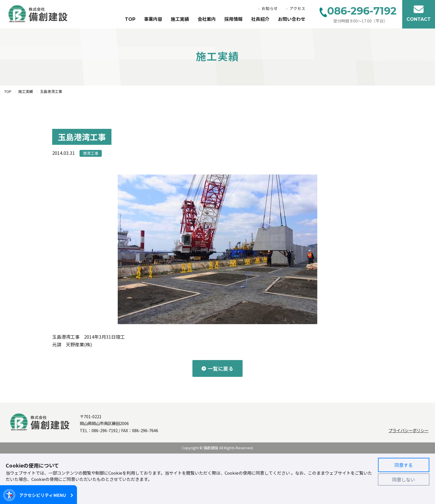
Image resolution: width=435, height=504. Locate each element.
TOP (130, 19)
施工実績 (180, 19)
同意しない (404, 479)
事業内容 (153, 19)
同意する (404, 465)
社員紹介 (260, 19)
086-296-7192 (105, 430)
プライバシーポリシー (408, 430)
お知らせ (270, 9)
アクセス (297, 9)
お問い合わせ (292, 19)
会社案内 (207, 19)
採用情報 (233, 19)
